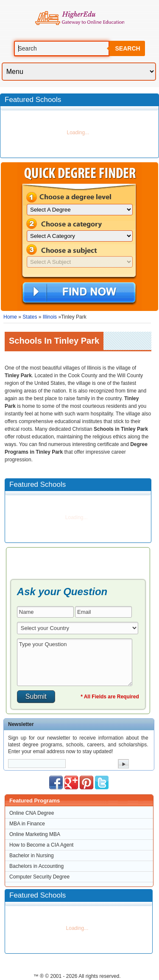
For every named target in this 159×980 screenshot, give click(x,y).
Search (127, 48)
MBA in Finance (27, 824)
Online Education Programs (79, 18)
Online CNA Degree (32, 813)
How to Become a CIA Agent (41, 845)
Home (10, 317)
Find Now (79, 293)
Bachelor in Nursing (32, 856)
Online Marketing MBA (35, 834)
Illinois (50, 317)
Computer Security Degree (39, 877)
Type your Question (75, 662)
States (30, 317)
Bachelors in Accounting (36, 866)
